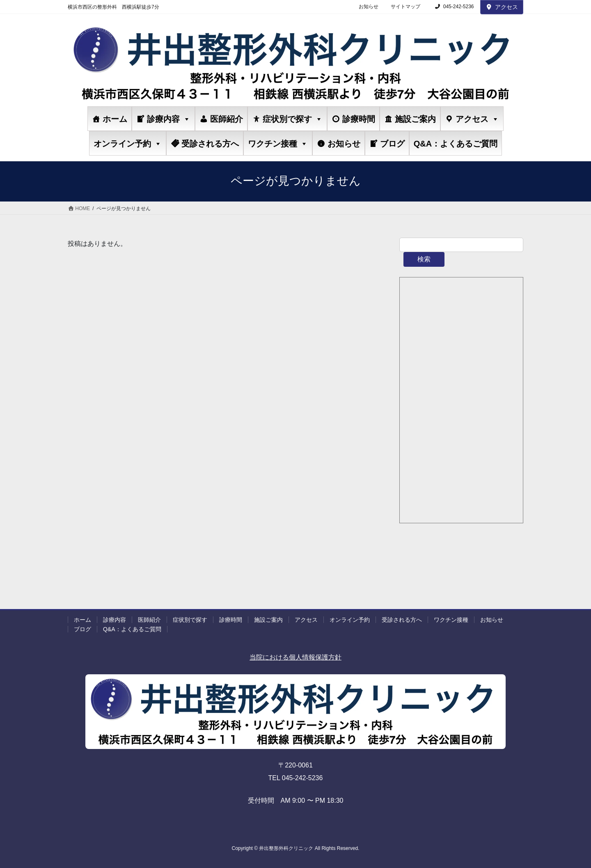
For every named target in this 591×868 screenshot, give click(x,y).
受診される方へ (210, 144)
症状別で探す (293, 119)
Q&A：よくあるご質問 (456, 144)
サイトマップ (405, 7)
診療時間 (359, 119)
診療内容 (169, 119)
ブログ (392, 144)
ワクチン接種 (278, 143)
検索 (424, 259)
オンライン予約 (128, 143)
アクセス (502, 7)
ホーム (115, 119)
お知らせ (369, 7)
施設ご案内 (415, 119)
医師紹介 (227, 119)
